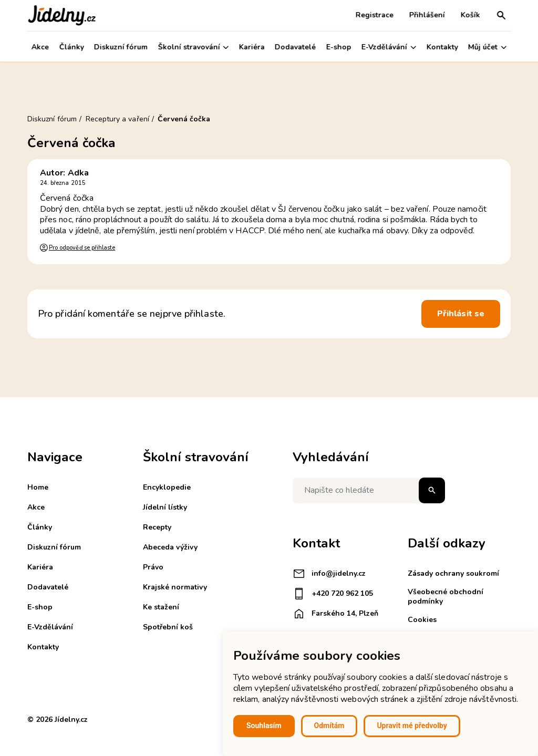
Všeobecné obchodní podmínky (446, 597)
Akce (40, 47)
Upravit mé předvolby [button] (412, 726)
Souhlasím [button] (264, 726)
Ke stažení (161, 607)
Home (38, 487)
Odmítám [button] (329, 726)
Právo (153, 567)
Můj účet (487, 47)
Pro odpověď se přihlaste (82, 248)
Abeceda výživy (170, 547)
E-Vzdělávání (389, 47)
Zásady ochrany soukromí (453, 573)
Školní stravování (193, 47)
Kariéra (252, 47)
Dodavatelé (295, 47)
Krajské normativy (175, 587)
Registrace (375, 15)
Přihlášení (427, 15)
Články (71, 47)
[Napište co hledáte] (369, 490)
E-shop (339, 47)
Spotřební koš (168, 627)
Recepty (157, 527)
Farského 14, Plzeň (335, 614)
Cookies (422, 620)
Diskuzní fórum (121, 47)
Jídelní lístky (165, 507)
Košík (470, 15)
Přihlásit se (461, 314)
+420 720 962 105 (333, 594)
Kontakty (442, 47)
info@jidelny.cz (329, 574)
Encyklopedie (167, 487)
